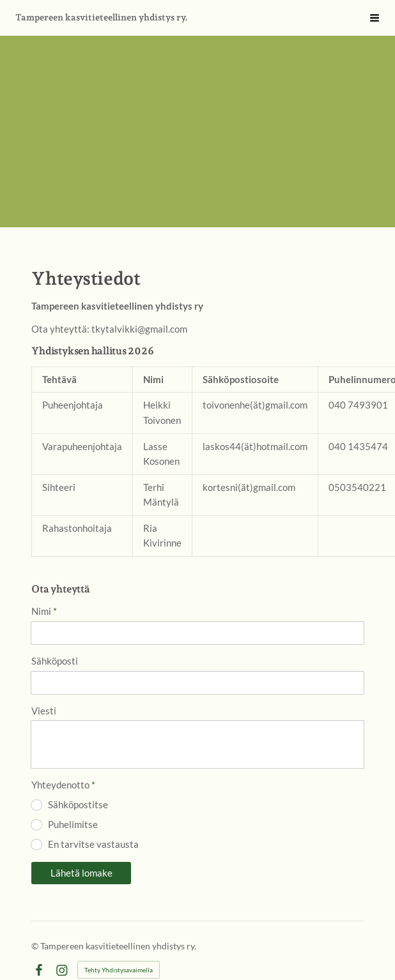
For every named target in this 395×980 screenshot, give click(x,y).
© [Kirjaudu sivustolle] (36, 946)
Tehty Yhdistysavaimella (119, 970)
